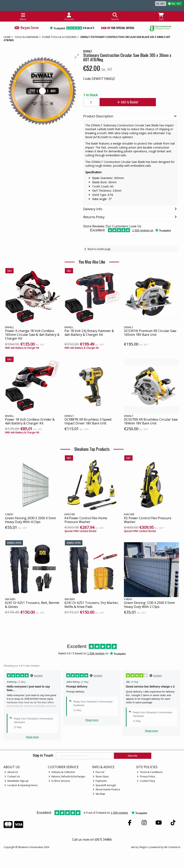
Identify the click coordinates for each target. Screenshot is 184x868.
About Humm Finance (106, 789)
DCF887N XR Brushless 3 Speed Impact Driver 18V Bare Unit (88, 421)
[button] (77, 56)
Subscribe (133, 756)
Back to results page (99, 249)
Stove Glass (101, 776)
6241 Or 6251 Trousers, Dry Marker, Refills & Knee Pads (92, 605)
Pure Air (99, 772)
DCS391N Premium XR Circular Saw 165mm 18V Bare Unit (150, 333)
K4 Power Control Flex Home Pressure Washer (86, 520)
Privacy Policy (146, 776)
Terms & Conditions (150, 772)
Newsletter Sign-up (16, 781)
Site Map (99, 794)
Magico (144, 847)
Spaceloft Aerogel (104, 785)
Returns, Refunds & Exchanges (67, 776)
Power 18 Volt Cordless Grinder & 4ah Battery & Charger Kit (30, 421)
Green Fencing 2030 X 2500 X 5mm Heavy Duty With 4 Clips (30, 520)
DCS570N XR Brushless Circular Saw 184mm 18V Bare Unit (151, 421)
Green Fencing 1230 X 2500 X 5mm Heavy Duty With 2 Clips (149, 605)
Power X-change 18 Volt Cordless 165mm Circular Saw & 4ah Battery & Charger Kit (32, 335)
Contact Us (12, 776)
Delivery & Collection (62, 772)
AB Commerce (172, 847)
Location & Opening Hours (21, 785)
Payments (100, 781)
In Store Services (59, 781)
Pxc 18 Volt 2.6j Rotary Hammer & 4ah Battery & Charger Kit (89, 333)
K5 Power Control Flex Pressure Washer (148, 520)
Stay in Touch (43, 756)
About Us (11, 772)
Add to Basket (128, 102)
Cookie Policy (146, 781)
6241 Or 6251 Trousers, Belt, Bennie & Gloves (32, 605)
